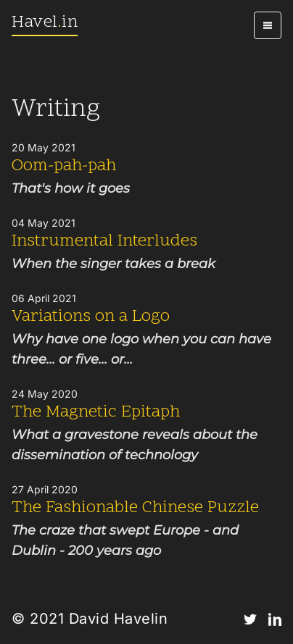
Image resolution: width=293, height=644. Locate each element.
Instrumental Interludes (104, 242)
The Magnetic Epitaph (96, 413)
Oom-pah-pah (64, 166)
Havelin (45, 23)
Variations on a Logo (91, 317)
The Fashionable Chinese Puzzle (135, 508)
